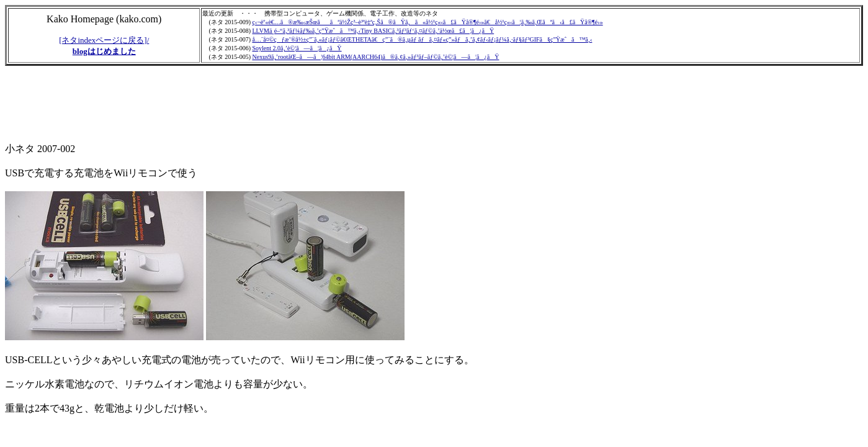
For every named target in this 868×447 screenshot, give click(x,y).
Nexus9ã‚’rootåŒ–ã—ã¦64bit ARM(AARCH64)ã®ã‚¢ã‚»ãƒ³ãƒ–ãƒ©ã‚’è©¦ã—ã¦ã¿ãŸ (375, 57)
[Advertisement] (231, 105)
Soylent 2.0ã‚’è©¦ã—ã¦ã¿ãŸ (297, 48)
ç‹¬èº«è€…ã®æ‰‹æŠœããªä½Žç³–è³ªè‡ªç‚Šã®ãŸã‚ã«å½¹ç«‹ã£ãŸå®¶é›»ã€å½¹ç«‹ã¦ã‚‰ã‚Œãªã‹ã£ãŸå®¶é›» (427, 22)
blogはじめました (104, 51)
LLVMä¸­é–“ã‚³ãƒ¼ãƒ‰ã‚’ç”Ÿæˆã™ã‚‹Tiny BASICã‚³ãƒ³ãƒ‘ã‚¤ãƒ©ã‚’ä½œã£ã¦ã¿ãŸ (373, 31)
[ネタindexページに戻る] (103, 40)
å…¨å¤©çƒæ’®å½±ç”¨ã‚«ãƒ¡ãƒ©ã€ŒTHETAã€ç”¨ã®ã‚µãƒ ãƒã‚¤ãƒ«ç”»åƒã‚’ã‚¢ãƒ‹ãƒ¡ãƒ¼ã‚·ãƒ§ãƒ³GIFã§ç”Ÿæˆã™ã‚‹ (422, 39)
